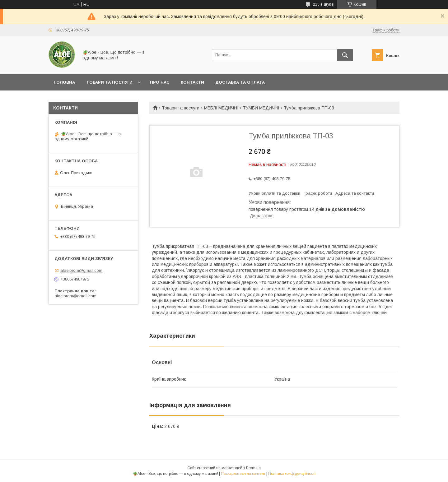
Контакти (192, 82)
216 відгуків (323, 4)
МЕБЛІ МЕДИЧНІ (221, 108)
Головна (65, 82)
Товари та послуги (109, 82)
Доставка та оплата (240, 82)
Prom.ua (253, 468)
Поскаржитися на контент (243, 474)
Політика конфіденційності (292, 474)
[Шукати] (345, 55)
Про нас (160, 82)
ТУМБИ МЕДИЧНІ (261, 108)
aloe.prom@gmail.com (81, 270)
